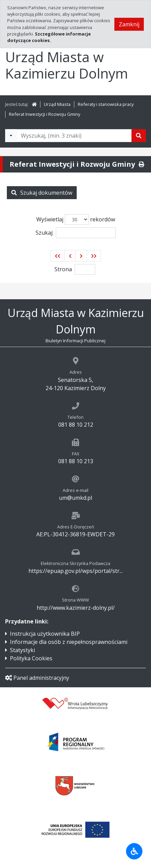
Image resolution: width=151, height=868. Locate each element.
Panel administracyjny (37, 678)
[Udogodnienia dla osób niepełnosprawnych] (134, 851)
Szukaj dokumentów (42, 193)
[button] (58, 256)
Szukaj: (76, 233)
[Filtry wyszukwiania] (11, 136)
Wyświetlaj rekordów (76, 219)
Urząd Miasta (57, 104)
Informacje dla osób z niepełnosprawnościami (69, 642)
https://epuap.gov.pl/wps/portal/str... (75, 571)
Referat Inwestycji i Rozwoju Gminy (45, 114)
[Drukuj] (141, 164)
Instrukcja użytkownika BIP (45, 634)
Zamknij (129, 24)
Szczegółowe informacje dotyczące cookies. (49, 37)
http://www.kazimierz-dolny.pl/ (76, 608)
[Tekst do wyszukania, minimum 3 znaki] (74, 136)
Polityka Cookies (31, 658)
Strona (63, 269)
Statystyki (22, 650)
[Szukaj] (139, 136)
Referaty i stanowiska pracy (106, 104)
